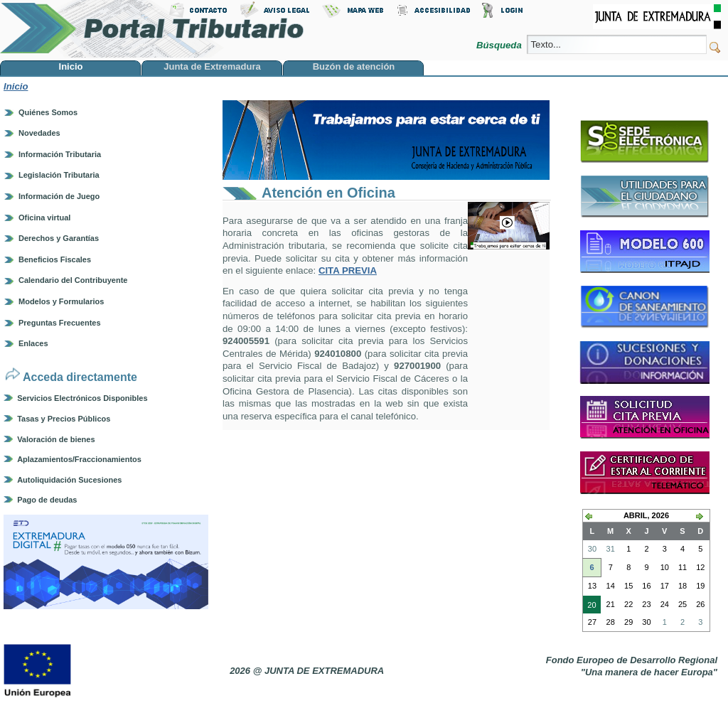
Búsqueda (500, 45)
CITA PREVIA (348, 270)
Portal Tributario (152, 29)
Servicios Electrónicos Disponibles (82, 398)
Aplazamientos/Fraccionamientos (79, 459)
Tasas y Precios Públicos (64, 419)
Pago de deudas (47, 500)
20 (590, 606)
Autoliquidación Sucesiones (69, 480)
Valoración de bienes (56, 439)
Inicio (16, 86)
